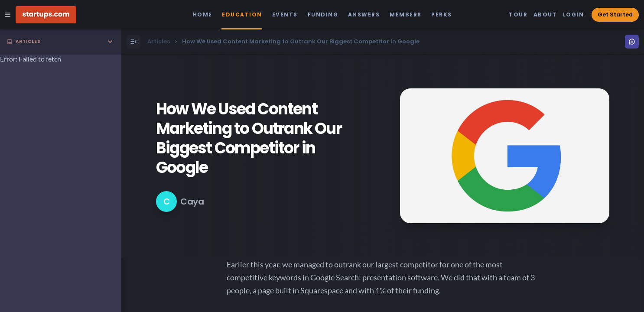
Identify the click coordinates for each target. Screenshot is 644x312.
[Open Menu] (133, 42)
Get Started (615, 15)
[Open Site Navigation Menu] (8, 15)
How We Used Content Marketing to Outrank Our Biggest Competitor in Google (249, 138)
